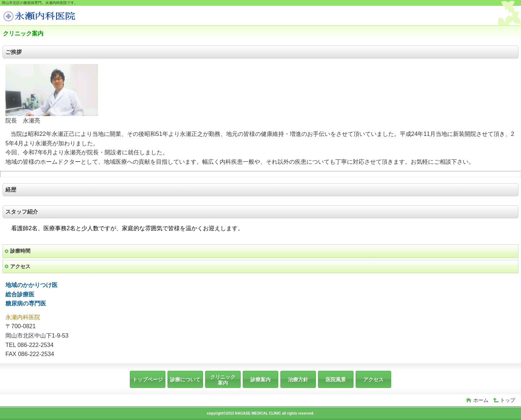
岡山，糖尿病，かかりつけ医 (57, 16)
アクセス (20, 266)
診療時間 (20, 251)
